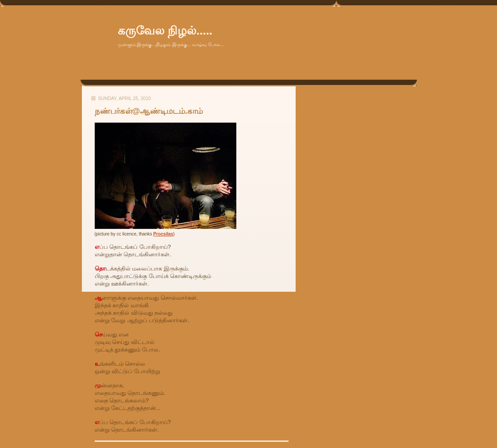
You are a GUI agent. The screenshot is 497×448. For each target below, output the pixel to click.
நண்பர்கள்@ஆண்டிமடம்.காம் (149, 111)
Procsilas (163, 234)
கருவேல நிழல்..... (165, 31)
